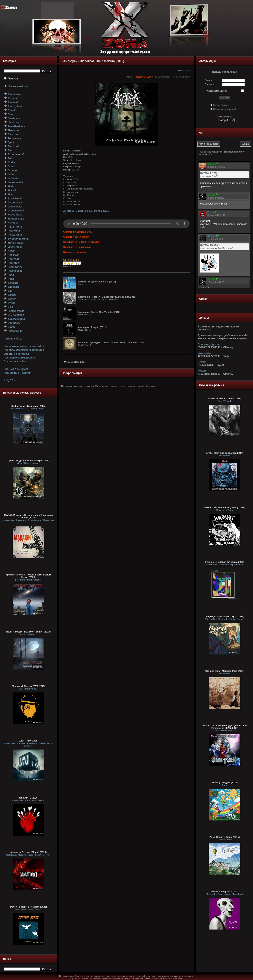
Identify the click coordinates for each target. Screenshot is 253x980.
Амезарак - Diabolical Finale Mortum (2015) (86, 211)
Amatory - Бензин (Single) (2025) (28, 852)
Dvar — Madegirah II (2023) (225, 891)
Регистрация (220, 105)
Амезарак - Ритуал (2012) (92, 327)
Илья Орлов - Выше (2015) (225, 837)
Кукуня (202, 371)
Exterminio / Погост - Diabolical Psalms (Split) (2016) (107, 297)
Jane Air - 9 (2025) (28, 798)
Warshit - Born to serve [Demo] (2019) (225, 507)
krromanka (204, 353)
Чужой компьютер (216, 91)
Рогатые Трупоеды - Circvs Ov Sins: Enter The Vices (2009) (111, 342)
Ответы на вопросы (16, 354)
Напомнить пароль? (225, 109)
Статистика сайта (15, 361)
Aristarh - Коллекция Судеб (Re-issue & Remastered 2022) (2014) (225, 727)
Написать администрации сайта (24, 346)
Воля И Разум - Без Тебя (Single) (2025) (28, 632)
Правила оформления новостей (24, 350)
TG (65, 214)
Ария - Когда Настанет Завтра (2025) (29, 461)
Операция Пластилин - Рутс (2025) (225, 616)
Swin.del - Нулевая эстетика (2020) (225, 562)
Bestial (202, 362)
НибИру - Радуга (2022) (225, 782)
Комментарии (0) (74, 362)
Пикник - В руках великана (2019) (97, 282)
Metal (181, 70)
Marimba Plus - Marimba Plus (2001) (225, 671)
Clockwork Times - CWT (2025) (28, 686)
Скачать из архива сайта (77, 232)
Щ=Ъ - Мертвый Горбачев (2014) (225, 453)
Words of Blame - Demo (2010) (225, 398)
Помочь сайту (13, 339)
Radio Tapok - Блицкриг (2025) (28, 406)
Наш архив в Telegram (17, 373)
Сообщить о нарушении (77, 247)
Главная (13, 79)
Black (187, 70)
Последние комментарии (19, 358)
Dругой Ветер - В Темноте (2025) (28, 907)
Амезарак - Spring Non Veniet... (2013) (99, 312)
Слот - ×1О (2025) (28, 741)
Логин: (209, 80)
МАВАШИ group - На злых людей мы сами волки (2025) (28, 516)
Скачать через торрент (76, 237)
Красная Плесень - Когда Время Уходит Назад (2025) (28, 576)
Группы (10, 380)
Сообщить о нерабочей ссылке (81, 242)
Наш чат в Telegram (16, 369)
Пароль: (210, 85)
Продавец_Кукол (143, 77)
